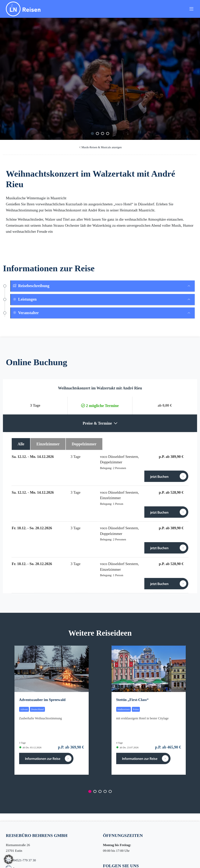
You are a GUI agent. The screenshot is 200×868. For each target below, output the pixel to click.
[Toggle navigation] (191, 9)
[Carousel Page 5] (110, 791)
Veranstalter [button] (26, 313)
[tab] (103, 286)
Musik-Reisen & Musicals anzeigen (102, 147)
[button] (9, 859)
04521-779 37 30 (25, 860)
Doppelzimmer (84, 444)
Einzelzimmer (48, 444)
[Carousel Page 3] (103, 133)
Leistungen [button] (25, 299)
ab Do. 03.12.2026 (30, 747)
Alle (21, 444)
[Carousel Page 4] (108, 133)
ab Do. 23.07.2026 (128, 747)
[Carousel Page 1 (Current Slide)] (92, 133)
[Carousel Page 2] (97, 133)
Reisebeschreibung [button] (31, 286)
